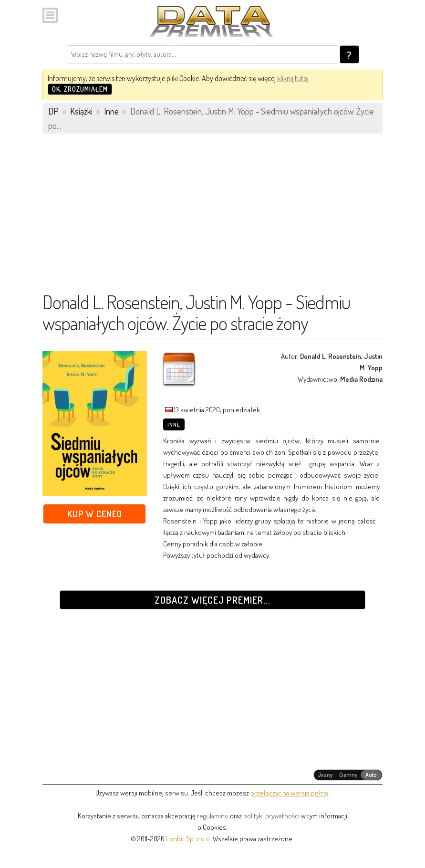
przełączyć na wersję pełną (289, 793)
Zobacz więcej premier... (212, 600)
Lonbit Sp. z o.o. (189, 839)
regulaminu (213, 816)
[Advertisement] (212, 217)
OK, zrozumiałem (80, 89)
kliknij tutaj (293, 78)
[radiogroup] (348, 775)
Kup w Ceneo (95, 514)
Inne (174, 425)
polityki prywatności (271, 816)
